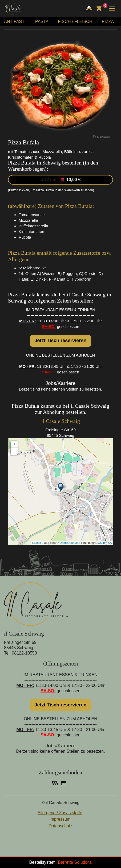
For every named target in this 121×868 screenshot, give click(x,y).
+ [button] (14, 444)
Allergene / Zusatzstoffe (60, 813)
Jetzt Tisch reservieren (61, 341)
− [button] (14, 451)
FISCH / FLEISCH (75, 22)
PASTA (42, 22)
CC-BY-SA (105, 543)
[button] (111, 8)
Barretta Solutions (75, 862)
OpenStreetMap (70, 543)
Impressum (60, 819)
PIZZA (108, 22)
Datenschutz (61, 826)
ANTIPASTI (15, 22)
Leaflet (37, 543)
